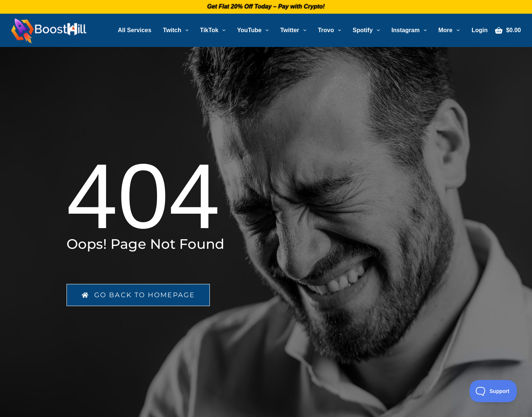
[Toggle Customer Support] (493, 391)
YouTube (254, 30)
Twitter (295, 30)
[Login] (480, 30)
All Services (135, 30)
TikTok (214, 30)
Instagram (410, 30)
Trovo (331, 30)
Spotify (368, 30)
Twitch (177, 30)
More (450, 30)
